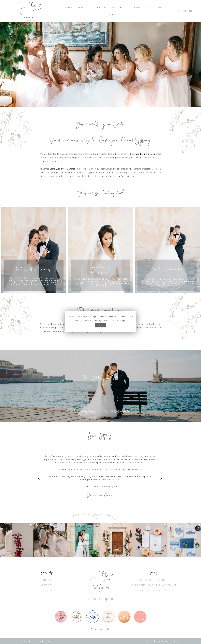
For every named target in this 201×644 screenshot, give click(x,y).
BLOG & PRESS (154, 8)
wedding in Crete (118, 176)
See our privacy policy (101, 629)
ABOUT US (83, 8)
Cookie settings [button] (119, 321)
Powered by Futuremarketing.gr (162, 641)
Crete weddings (58, 324)
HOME (69, 8)
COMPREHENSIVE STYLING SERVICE (154, 585)
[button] (83, 412)
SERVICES (118, 8)
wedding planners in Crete (148, 154)
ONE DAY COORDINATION (154, 591)
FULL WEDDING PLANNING (154, 580)
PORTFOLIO (135, 8)
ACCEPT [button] (100, 325)
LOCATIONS (101, 8)
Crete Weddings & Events (62, 169)
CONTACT (114, 14)
